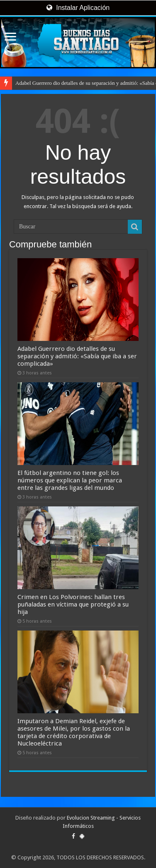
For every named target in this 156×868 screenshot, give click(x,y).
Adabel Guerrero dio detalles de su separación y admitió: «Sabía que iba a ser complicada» (77, 356)
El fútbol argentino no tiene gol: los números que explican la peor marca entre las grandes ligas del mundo (70, 480)
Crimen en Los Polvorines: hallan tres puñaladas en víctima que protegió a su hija (73, 604)
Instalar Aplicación (78, 8)
